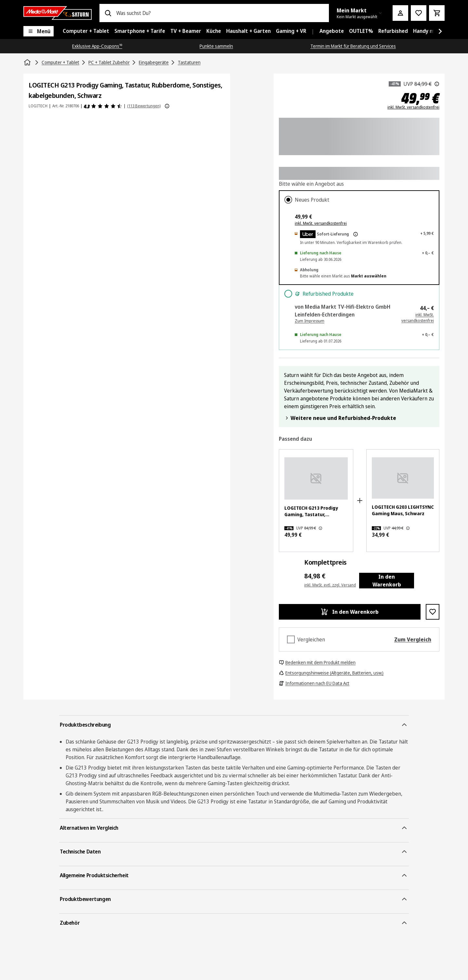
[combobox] (220, 13)
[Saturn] (58, 13)
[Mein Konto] (400, 13)
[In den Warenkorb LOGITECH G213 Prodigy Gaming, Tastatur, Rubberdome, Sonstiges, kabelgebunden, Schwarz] (350, 612)
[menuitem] (86, 31)
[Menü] (39, 31)
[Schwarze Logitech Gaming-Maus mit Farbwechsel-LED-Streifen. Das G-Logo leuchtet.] (403, 478)
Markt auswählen (369, 276)
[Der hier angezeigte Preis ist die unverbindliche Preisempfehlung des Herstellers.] (437, 84)
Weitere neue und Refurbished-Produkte (340, 418)
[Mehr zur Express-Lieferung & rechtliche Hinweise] (356, 234)
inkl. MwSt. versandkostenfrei (413, 107)
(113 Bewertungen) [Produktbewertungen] (144, 106)
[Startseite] (28, 62)
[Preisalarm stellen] (419, 13)
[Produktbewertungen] (103, 106)
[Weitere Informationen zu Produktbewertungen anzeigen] (167, 106)
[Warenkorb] (437, 13)
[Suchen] (108, 13)
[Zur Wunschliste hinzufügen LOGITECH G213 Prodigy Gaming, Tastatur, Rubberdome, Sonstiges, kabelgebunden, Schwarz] (433, 612)
